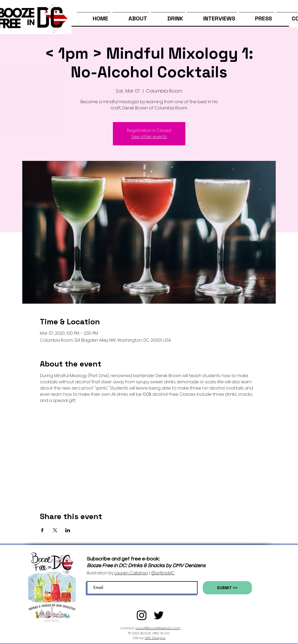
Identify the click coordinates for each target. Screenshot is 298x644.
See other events (149, 137)
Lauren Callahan (131, 573)
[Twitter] (159, 615)
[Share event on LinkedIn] (68, 530)
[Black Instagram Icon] (142, 615)
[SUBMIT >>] (227, 588)
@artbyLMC (163, 573)
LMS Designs (155, 638)
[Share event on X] (55, 530)
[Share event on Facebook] (42, 530)
